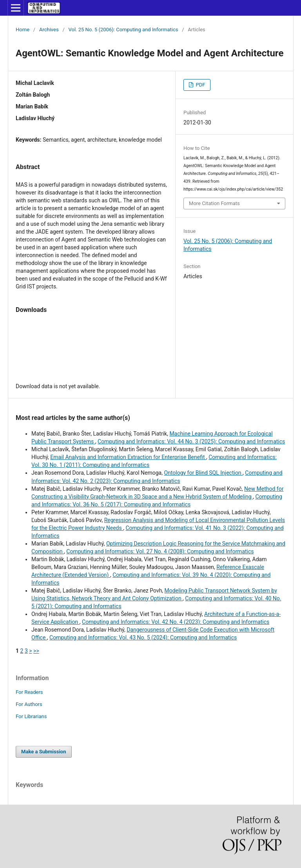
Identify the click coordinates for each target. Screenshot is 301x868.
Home (23, 30)
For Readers (29, 692)
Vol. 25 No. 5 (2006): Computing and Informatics (123, 30)
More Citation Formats (214, 203)
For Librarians (31, 716)
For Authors (29, 704)
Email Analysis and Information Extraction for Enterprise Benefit (128, 457)
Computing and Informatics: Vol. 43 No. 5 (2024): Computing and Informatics (143, 637)
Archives (49, 30)
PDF (200, 85)
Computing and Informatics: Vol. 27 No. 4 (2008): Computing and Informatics (160, 551)
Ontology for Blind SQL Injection (203, 473)
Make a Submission (44, 752)
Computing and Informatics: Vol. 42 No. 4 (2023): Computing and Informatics (176, 622)
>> (36, 651)
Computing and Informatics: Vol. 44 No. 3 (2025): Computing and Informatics (191, 441)
